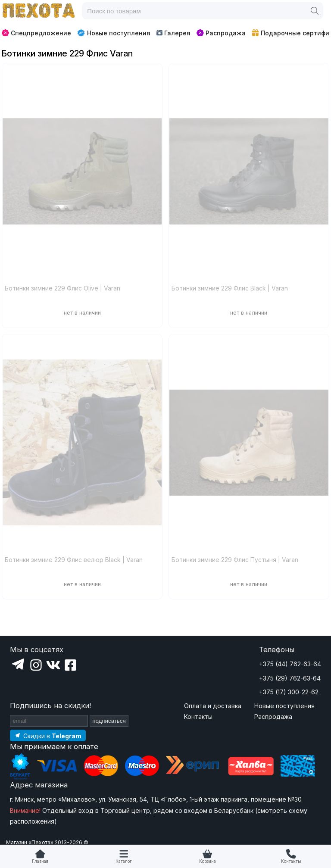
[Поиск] (315, 11)
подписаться (109, 721)
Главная (40, 861)
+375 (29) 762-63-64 (290, 678)
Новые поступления (114, 33)
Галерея (173, 33)
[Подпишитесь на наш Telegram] (48, 735)
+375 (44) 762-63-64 (290, 664)
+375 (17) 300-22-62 (289, 692)
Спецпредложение (36, 33)
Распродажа (221, 33)
